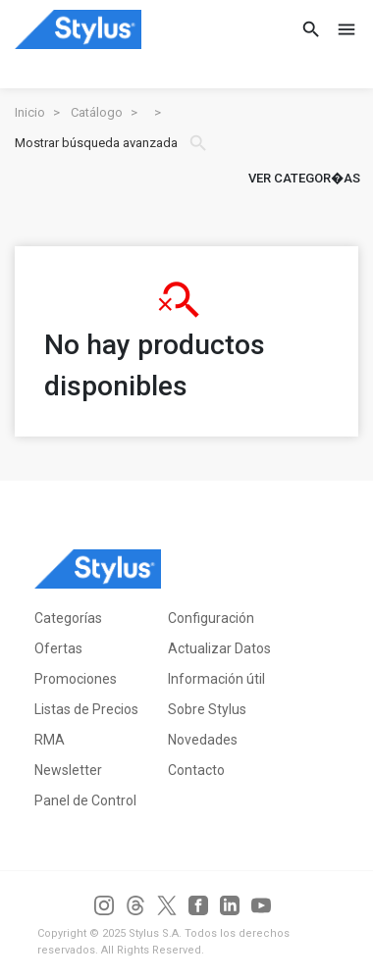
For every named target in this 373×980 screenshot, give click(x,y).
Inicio (30, 112)
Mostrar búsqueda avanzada (112, 143)
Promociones (76, 679)
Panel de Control (85, 800)
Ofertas (58, 648)
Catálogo (97, 112)
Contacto (196, 770)
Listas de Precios (86, 709)
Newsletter (68, 770)
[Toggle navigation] (341, 29)
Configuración (211, 618)
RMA (50, 740)
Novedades (203, 740)
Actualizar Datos (219, 648)
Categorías (68, 618)
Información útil (216, 679)
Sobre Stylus (207, 709)
